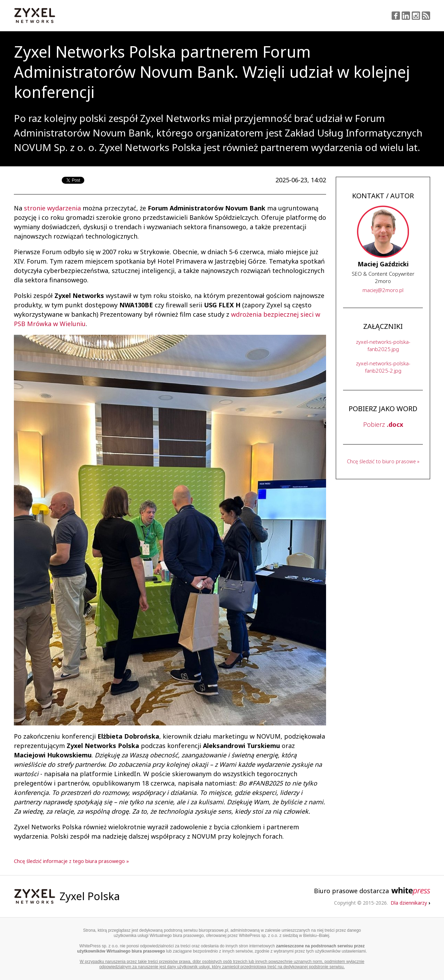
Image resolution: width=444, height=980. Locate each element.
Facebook (396, 16)
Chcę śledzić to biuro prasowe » (383, 461)
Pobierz (383, 424)
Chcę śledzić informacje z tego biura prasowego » (71, 861)
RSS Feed (426, 16)
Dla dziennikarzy (410, 903)
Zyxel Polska (90, 896)
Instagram (416, 16)
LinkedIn (406, 16)
